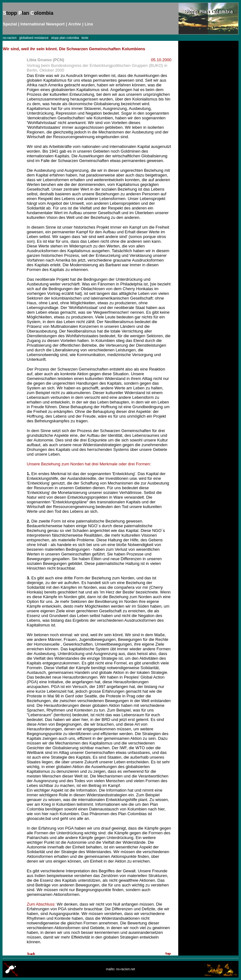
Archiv (75, 24)
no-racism (10, 38)
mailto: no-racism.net (121, 969)
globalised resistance (34, 38)
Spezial (10, 24)
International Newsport (43, 24)
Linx (89, 24)
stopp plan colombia (65, 38)
